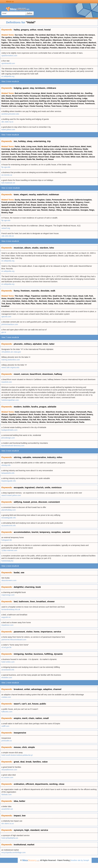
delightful (19, 587)
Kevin (79, 45)
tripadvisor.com (7, 625)
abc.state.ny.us (7, 122)
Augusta (64, 414)
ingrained (30, 487)
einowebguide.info (9, 518)
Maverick (62, 48)
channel (57, 689)
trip (49, 141)
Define (29, 13)
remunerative (39, 457)
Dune (23, 43)
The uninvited (73, 48)
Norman (84, 205)
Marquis (76, 205)
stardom (44, 248)
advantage (36, 689)
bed (16, 602)
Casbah (70, 200)
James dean (70, 45)
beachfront (35, 374)
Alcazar (33, 202)
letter (45, 344)
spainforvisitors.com (9, 56)
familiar (29, 654)
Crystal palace (15, 417)
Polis (58, 420)
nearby (32, 195)
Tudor (58, 207)
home (37, 632)
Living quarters (21, 104)
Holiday (16, 37)
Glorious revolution (71, 210)
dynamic (58, 654)
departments (42, 784)
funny (17, 291)
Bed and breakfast (23, 93)
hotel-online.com (8, 662)
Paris (56, 202)
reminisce (56, 487)
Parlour (47, 106)
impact (17, 816)
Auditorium (16, 149)
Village (27, 296)
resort (17, 374)
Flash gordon (46, 40)
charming (30, 587)
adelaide (52, 407)
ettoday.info (6, 465)
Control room (87, 154)
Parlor (26, 96)
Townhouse (90, 104)
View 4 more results (10, 241)
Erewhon (51, 45)
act (29, 704)
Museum (51, 301)
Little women (58, 43)
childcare (51, 88)
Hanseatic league (40, 207)
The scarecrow (71, 35)
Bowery (5, 213)
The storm (16, 45)
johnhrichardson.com (10, 324)
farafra (35, 407)
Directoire (84, 207)
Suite (26, 98)
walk (53, 291)
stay (32, 88)
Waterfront (50, 412)
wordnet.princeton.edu (10, 114)
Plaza (90, 412)
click (24, 747)
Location (79, 304)
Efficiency (77, 149)
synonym (18, 830)
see (22, 573)
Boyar (34, 205)
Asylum (67, 37)
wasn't (17, 704)
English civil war (23, 205)
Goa (29, 422)
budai (17, 573)
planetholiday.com (9, 510)
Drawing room (48, 149)
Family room (34, 98)
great (16, 762)
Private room (36, 154)
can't (24, 704)
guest (26, 88)
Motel (43, 93)
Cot (4, 301)
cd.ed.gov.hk (6, 647)
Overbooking (57, 154)
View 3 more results (10, 451)
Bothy (31, 301)
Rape (11, 213)
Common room (28, 149)
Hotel (67, 93)
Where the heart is (34, 43)
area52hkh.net (7, 809)
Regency (80, 202)
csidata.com (6, 697)
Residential (75, 93)
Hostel (49, 93)
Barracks (74, 106)
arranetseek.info (8, 670)
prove (34, 502)
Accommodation (13, 301)
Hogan (73, 412)
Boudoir (22, 152)
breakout (18, 689)
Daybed (47, 152)
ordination (19, 784)
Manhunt (92, 43)
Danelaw (41, 202)
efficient (30, 784)
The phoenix (31, 48)
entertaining (40, 141)
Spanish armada (8, 205)
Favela (4, 422)
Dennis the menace (87, 35)
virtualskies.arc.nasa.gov (11, 352)
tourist (35, 532)
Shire (70, 205)
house (35, 704)
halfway (58, 374)
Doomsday (6, 45)
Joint (44, 298)
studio (35, 248)
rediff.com (5, 726)
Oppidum (13, 414)
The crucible (14, 43)
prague (43, 407)
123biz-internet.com (9, 550)
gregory (25, 30)
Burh (34, 200)
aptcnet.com (6, 317)
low (24, 816)
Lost (33, 45)
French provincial (9, 202)
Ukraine (42, 422)
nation (39, 718)
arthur (33, 30)
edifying (18, 502)
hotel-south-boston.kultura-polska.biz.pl (17, 755)
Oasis (75, 296)
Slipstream (57, 40)
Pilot (28, 45)
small (46, 718)
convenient (54, 502)
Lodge (61, 98)
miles (59, 457)
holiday (22, 141)
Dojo (81, 298)
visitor (29, 632)
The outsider (29, 35)
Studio (40, 146)
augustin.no (6, 617)
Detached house (77, 104)
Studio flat (31, 159)
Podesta (14, 210)
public (43, 704)
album (28, 248)
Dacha (18, 420)
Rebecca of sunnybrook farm (75, 40)
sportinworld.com (8, 63)
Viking (59, 210)
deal (22, 762)
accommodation (22, 532)
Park (91, 296)
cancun (25, 374)
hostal (47, 30)
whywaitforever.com (9, 770)
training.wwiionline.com (11, 360)
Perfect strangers (28, 37)
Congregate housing (85, 101)
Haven (39, 304)
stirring (17, 457)
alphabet (37, 344)
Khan (30, 417)
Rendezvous (70, 304)
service (57, 632)
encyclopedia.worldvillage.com (13, 852)
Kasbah (63, 205)
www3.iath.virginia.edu (10, 367)
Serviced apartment (55, 422)
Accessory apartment (19, 101)
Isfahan (25, 420)
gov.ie (4, 332)
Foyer (26, 106)
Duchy (17, 200)
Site (36, 301)
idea (16, 801)
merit (25, 718)
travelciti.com (7, 382)
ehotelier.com (7, 678)
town (16, 195)
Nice (39, 420)
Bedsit (31, 104)
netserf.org (6, 228)
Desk (62, 298)
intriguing (19, 654)
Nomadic (88, 298)
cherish (40, 487)
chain (31, 718)
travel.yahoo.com (8, 130)
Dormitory (26, 154)
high (27, 830)
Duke (20, 210)
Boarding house (48, 96)
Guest (54, 98)
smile (47, 487)
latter (52, 344)
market (31, 845)
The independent (80, 43)
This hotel (18, 98)
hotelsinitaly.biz (7, 561)
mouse (17, 747)
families (37, 762)
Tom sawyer (13, 40)
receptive (56, 532)
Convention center (9, 157)
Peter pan (88, 37)
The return (21, 48)
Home (4, 298)
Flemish (44, 210)
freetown (25, 291)
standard (35, 830)
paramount (19, 632)
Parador (5, 106)
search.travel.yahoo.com (11, 495)
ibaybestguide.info (9, 481)
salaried (66, 532)
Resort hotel (17, 96)
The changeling (43, 37)
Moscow (51, 420)
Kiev (10, 422)
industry (51, 457)
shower (51, 602)
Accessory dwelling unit (39, 101)
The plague (87, 45)
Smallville (68, 43)
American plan (8, 104)
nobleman (54, 195)
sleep (30, 141)
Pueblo (44, 417)
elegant (24, 195)
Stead (81, 296)
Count (87, 202)
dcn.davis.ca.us (8, 823)
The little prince (57, 37)
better (22, 801)
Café (86, 296)
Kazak (15, 422)
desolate (45, 291)
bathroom (24, 602)
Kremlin (59, 412)
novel (40, 30)
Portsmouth (57, 200)
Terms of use (90, 865)
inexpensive (20, 733)
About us (10, 2)
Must (27, 304)
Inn (82, 93)
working (53, 784)
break (29, 762)
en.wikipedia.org (8, 76)
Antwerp (49, 202)
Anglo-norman (73, 207)
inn (15, 141)
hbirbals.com (6, 795)
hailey (17, 30)
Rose (23, 45)
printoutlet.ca (7, 741)
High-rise (39, 104)
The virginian (43, 48)
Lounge (58, 149)
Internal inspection (61, 104)
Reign (92, 210)
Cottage (66, 106)
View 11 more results (11, 188)
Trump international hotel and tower (63, 417)
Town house (56, 106)
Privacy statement (77, 865)
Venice (64, 420)
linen (33, 602)
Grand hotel (81, 414)
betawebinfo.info (8, 473)
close (62, 784)
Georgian (5, 210)
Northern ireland (71, 422)
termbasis (40, 88)
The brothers (24, 40)
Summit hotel (53, 414)
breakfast (41, 602)
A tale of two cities (87, 48)
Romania (23, 422)
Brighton (71, 420)
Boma (9, 304)
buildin (26, 407)
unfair (27, 689)
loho (52, 248)
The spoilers (7, 37)
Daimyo (52, 210)
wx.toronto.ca (7, 175)
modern (18, 407)
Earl (27, 202)
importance (47, 632)
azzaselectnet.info (9, 526)
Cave (61, 304)
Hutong (11, 420)
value (45, 762)
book (38, 587)
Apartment (72, 96)
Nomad (65, 301)
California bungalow (83, 200)
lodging (18, 88)
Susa (25, 417)
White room (75, 157)
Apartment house (68, 101)
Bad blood (51, 35)
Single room (55, 157)
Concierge (36, 93)
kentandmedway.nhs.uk (11, 609)
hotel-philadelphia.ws (10, 838)
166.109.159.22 (8, 236)
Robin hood (41, 45)
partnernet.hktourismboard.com (14, 640)
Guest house (59, 93)
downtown (48, 374)
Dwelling (9, 98)
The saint (60, 35)
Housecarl (27, 207)
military (28, 344)
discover (43, 502)
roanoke (35, 291)
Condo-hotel (46, 98)
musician (18, 248)
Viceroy (51, 207)
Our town (19, 35)
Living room (61, 96)
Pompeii (5, 417)
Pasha (82, 422)
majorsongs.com (8, 595)
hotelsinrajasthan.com (10, 400)
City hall (33, 420)
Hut (23, 304)
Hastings (21, 202)
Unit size (13, 106)
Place (50, 298)
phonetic (18, 344)
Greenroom (78, 152)
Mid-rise (85, 157)
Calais (48, 200)
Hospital (11, 298)
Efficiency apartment (17, 159)
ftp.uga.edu (6, 167)
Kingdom (41, 200)
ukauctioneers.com (9, 580)
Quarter (56, 298)
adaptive (48, 689)
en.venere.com (7, 777)
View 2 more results (10, 81)
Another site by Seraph (80, 860)
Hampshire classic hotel (12, 207)
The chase (35, 40)
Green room (67, 149)
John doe (47, 43)
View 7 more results (10, 135)
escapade (19, 487)
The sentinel (40, 35)
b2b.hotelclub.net (8, 183)
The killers (60, 45)
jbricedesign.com (8, 438)
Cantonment (64, 202)
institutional (20, 845)
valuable (27, 457)
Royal (64, 207)
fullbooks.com (7, 712)
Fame (4, 40)
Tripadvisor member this (62, 152)
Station (24, 301)
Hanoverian (26, 200)
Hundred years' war (32, 210)
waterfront (42, 195)
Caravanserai (84, 417)
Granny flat (55, 101)
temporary (45, 532)
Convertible (69, 154)
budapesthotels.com (9, 430)
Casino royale (77, 37)
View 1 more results (10, 566)
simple (31, 747)
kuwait (27, 502)
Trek (3, 304)
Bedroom (5, 101)
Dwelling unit (42, 159)
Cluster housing (36, 106)
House (8, 96)
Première (54, 48)
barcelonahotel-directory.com (13, 446)
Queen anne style (44, 205)
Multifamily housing (73, 98)
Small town (57, 296)
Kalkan (4, 420)
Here (56, 304)
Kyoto (44, 420)
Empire (56, 205)
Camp (51, 304)
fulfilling (48, 654)
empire (17, 718)
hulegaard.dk (7, 540)
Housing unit (35, 96)
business (38, 654)
